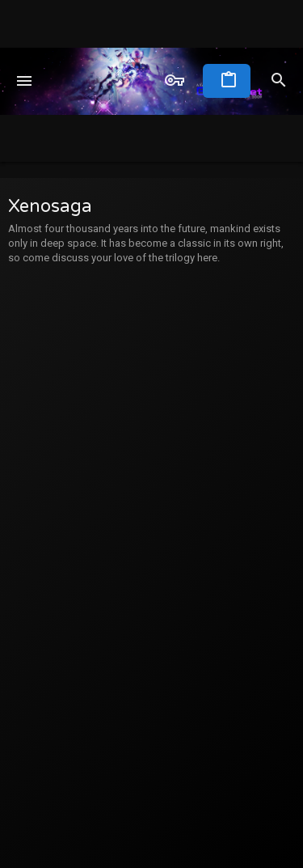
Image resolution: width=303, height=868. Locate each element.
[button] (25, 81)
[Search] (279, 81)
